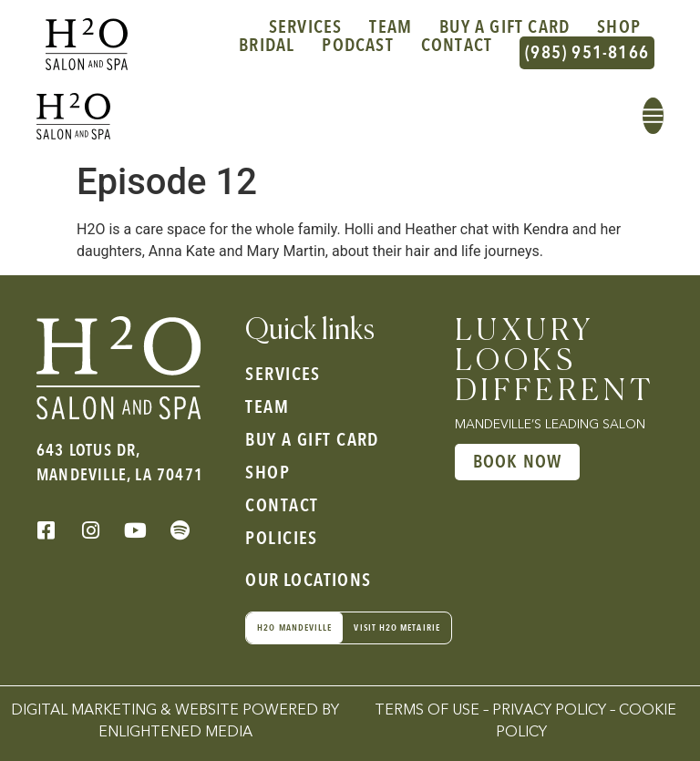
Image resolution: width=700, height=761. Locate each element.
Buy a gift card (504, 27)
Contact (457, 47)
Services (306, 27)
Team (391, 27)
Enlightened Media (175, 733)
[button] (653, 116)
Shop (619, 27)
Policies (282, 539)
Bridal (267, 47)
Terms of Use (427, 711)
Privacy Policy (549, 711)
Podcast (357, 47)
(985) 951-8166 (587, 52)
